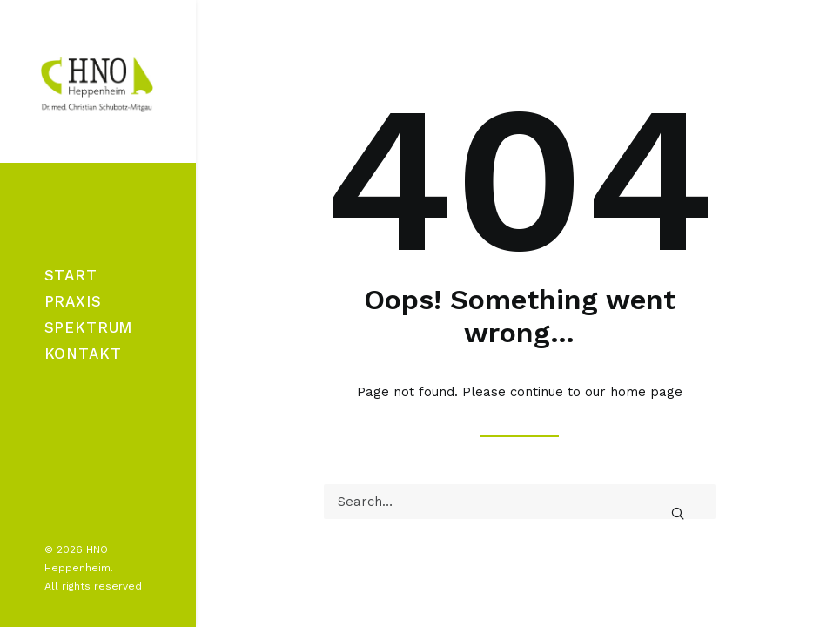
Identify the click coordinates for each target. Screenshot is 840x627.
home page (646, 392)
